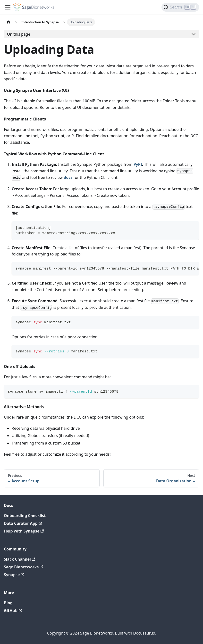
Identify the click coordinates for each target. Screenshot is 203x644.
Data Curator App (23, 523)
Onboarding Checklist (25, 516)
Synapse (14, 575)
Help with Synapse (24, 531)
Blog (8, 603)
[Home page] (8, 22)
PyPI (138, 164)
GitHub (13, 611)
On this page (19, 34)
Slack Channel (20, 559)
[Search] (180, 7)
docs (68, 177)
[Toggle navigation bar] (8, 7)
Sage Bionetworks (24, 567)
